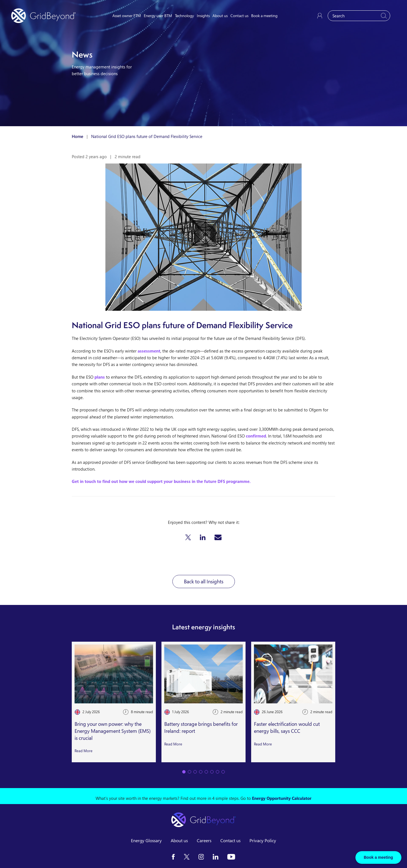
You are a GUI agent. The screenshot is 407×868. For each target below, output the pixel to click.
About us (220, 16)
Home (78, 136)
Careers (204, 841)
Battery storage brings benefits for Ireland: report (201, 727)
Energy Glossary (146, 841)
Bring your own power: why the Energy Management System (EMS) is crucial (113, 731)
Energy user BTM (158, 16)
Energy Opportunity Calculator (282, 798)
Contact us (239, 16)
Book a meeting (264, 16)
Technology (184, 16)
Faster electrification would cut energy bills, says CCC (287, 727)
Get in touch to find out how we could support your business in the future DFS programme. (161, 481)
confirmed (256, 436)
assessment (149, 351)
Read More (84, 751)
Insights (203, 16)
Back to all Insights (204, 581)
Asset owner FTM (127, 16)
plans (100, 377)
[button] (188, 537)
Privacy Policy (263, 841)
